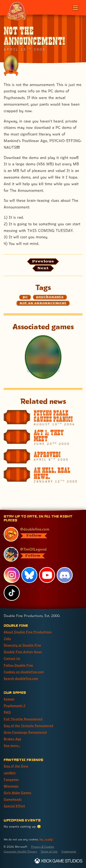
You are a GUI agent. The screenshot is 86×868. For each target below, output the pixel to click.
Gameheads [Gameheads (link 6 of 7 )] (13, 799)
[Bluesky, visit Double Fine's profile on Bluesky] (29, 575)
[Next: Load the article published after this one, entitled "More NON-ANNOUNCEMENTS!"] (43, 268)
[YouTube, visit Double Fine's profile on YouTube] (47, 575)
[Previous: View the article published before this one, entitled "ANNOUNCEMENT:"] (43, 262)
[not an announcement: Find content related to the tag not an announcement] (43, 303)
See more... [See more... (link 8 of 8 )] (12, 745)
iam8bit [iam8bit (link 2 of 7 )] (10, 773)
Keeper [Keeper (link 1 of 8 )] (9, 699)
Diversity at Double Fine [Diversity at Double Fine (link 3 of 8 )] (22, 645)
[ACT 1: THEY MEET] (43, 438)
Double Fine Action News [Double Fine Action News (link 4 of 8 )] (23, 652)
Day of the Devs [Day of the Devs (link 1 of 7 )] (16, 766)
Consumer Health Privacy (20, 851)
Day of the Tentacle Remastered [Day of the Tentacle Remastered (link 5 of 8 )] (28, 726)
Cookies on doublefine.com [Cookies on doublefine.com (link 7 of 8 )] (24, 672)
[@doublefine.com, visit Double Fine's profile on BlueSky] (41, 534)
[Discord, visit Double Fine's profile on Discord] (65, 575)
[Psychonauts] (43, 357)
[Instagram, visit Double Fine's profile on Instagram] (12, 575)
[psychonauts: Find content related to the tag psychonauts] (50, 297)
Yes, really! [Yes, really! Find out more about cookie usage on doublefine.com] (46, 839)
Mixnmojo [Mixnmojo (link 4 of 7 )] (11, 786)
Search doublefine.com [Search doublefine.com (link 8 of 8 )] (21, 678)
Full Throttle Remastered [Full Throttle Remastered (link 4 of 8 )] (23, 719)
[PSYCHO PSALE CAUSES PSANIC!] (43, 418)
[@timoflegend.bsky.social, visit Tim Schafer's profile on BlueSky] (41, 554)
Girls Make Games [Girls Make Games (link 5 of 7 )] (17, 793)
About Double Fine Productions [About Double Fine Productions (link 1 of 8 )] (28, 632)
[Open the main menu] (75, 7)
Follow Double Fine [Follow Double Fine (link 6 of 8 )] (18, 665)
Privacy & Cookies (43, 847)
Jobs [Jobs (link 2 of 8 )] (7, 639)
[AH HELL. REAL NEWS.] (43, 475)
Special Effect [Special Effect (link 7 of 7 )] (14, 806)
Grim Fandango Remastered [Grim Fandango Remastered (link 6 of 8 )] (25, 732)
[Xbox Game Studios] (58, 861)
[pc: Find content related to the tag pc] (25, 297)
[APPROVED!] (43, 456)
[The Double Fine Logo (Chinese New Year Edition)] (17, 11)
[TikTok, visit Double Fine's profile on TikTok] (12, 593)
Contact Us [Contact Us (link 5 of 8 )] (12, 658)
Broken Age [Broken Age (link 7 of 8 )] (12, 739)
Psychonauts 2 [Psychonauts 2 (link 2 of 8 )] (15, 706)
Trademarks (69, 851)
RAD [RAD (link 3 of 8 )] (7, 712)
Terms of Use (49, 851)
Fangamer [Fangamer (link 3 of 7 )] (11, 779)
